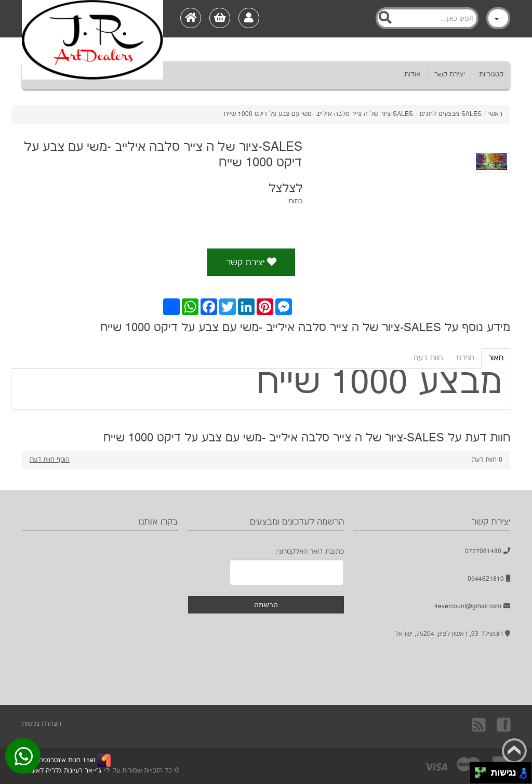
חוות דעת (428, 358)
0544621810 (489, 579)
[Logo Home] (92, 19)
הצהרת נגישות (42, 724)
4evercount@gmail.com (472, 606)
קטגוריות (491, 74)
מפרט (465, 358)
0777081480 (488, 551)
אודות (412, 74)
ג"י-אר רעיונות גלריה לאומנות (62, 771)
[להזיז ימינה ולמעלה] (483, 770)
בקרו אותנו (503, 724)
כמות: (294, 201)
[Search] (427, 18)
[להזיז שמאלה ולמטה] (478, 776)
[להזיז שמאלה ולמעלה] (478, 770)
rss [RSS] (480, 724)
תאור (496, 358)
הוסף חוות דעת (50, 460)
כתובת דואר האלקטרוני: (310, 552)
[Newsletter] (287, 572)
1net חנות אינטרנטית (66, 760)
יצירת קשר (450, 74)
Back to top (514, 751)
